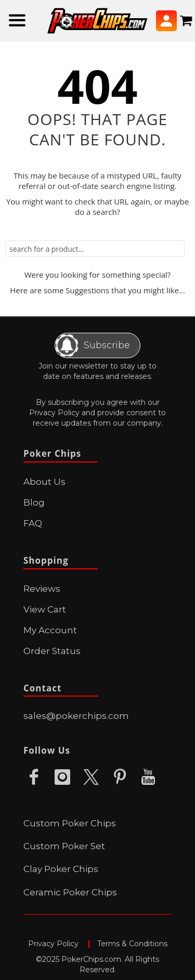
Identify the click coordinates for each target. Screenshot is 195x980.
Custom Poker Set (64, 846)
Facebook (34, 777)
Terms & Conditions (132, 944)
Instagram (62, 777)
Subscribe (93, 345)
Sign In (166, 21)
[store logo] (97, 21)
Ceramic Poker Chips (70, 892)
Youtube (148, 777)
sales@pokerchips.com (76, 716)
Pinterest (120, 777)
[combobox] (95, 249)
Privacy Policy (54, 413)
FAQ (33, 523)
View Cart (45, 609)
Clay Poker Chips (61, 869)
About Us (44, 482)
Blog (34, 502)
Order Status (52, 651)
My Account (50, 630)
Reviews (42, 589)
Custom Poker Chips (70, 823)
